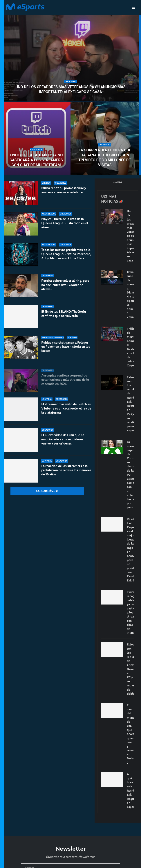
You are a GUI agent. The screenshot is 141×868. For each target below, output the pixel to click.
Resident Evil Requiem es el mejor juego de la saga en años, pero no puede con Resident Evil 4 (131, 550)
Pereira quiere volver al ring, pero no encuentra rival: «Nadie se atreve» (65, 289)
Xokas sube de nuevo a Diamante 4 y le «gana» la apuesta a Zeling (131, 294)
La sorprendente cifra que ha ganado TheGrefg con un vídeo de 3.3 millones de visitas (105, 158)
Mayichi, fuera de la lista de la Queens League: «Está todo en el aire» (65, 223)
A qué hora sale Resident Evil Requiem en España (131, 790)
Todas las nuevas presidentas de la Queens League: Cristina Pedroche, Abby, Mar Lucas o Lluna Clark (66, 255)
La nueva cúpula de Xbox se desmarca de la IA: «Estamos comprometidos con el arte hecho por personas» (131, 475)
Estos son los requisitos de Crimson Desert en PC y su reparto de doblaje (131, 669)
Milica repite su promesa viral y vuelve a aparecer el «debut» (64, 190)
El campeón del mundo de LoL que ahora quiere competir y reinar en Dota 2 (131, 734)
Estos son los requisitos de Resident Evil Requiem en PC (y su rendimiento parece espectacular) (131, 404)
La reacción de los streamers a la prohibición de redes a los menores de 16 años (66, 470)
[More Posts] (47, 491)
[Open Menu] (133, 7)
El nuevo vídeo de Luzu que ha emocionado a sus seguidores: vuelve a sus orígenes (63, 441)
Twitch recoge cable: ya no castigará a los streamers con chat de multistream (36, 160)
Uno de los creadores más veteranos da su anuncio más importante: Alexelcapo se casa (70, 89)
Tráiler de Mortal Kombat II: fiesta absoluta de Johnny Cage (131, 347)
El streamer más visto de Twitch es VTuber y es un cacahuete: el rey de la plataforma (66, 413)
